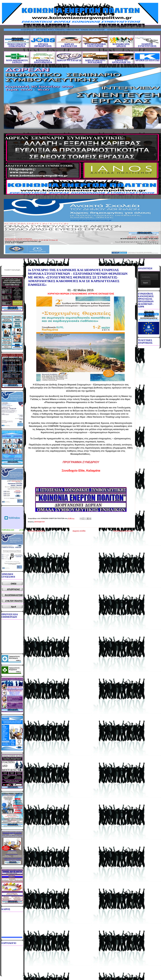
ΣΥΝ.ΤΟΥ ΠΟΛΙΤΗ (14, 601)
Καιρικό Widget (13, 518)
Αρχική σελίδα (79, 531)
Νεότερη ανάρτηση (36, 531)
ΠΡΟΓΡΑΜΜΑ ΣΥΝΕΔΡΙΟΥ (81, 462)
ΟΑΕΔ (14, 584)
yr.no (22, 530)
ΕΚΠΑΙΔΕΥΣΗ (40, 522)
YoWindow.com (8, 530)
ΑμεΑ (14, 607)
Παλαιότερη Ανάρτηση (123, 531)
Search (145, 283)
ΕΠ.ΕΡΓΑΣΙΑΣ (14, 589)
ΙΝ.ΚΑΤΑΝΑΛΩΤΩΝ (14, 595)
